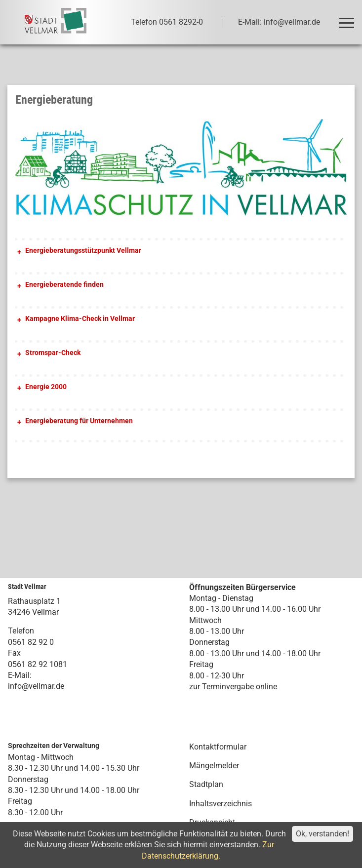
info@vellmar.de (36, 686)
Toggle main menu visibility (348, 19)
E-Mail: (20, 675)
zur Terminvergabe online (233, 687)
